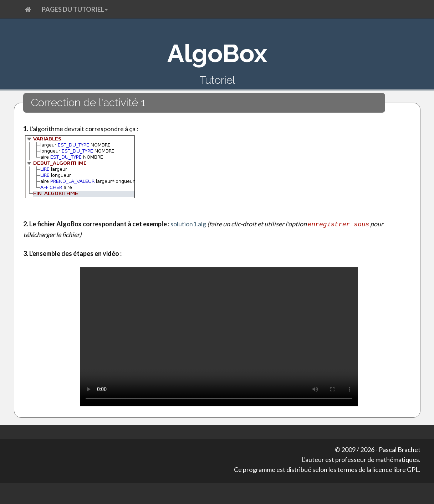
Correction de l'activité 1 (88, 102)
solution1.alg (188, 224)
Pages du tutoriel (75, 9)
